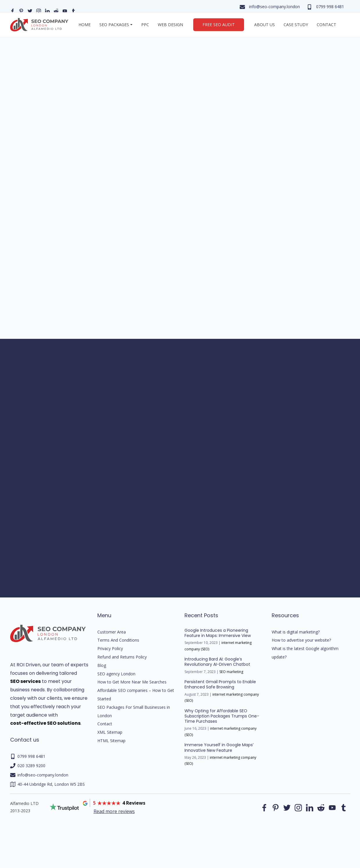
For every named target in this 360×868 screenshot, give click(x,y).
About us (265, 25)
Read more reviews (114, 811)
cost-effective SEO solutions (45, 723)
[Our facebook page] (12, 11)
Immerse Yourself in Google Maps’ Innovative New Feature (219, 747)
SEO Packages (114, 25)
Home (85, 25)
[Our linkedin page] (47, 11)
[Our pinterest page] (21, 11)
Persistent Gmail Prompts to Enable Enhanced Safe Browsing (220, 684)
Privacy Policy (110, 648)
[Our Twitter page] (30, 11)
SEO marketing (231, 672)
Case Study (296, 25)
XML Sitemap (110, 732)
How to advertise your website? (301, 640)
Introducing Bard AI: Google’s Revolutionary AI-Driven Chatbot (217, 662)
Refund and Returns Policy (122, 657)
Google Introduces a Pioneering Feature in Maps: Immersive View (218, 633)
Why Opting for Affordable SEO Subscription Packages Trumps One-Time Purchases (222, 716)
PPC (145, 25)
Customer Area (112, 632)
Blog (102, 665)
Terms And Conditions (118, 640)
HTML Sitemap (111, 741)
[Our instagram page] (39, 11)
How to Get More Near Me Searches (132, 682)
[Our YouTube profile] (65, 11)
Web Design (170, 25)
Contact (326, 25)
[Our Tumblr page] (74, 11)
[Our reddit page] (56, 11)
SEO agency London (116, 674)
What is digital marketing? (296, 632)
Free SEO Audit (219, 25)
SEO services (25, 681)
